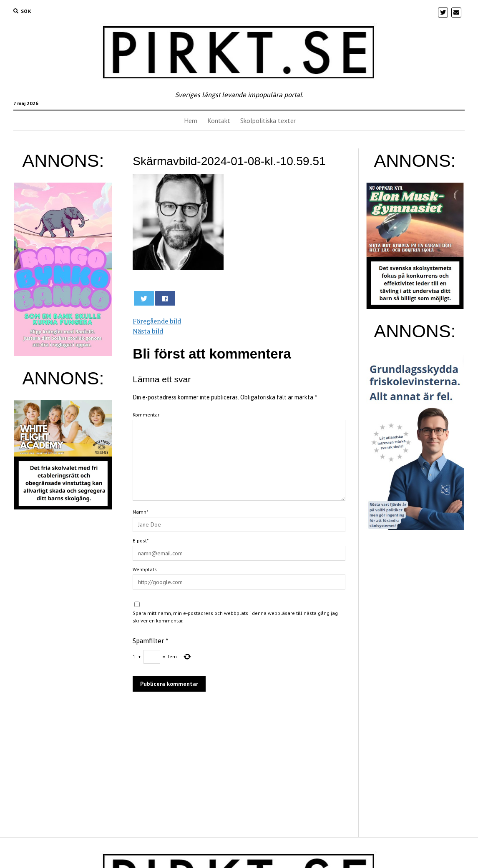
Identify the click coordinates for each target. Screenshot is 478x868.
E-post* (141, 541)
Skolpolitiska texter (268, 120)
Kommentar (146, 415)
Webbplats (145, 569)
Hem (191, 120)
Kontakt (219, 120)
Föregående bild (157, 321)
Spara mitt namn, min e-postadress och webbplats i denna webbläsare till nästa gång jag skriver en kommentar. (235, 617)
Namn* (140, 512)
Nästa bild (148, 331)
